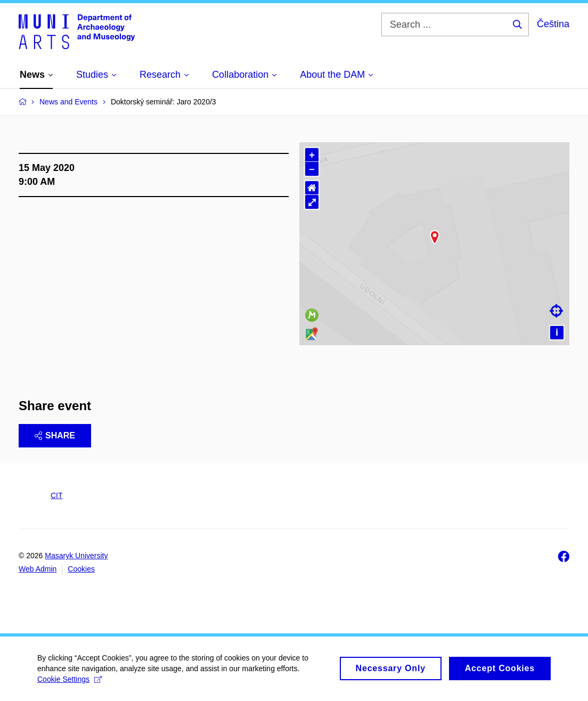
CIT (57, 495)
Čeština (553, 24)
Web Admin (38, 569)
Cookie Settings (70, 679)
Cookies (81, 569)
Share (55, 435)
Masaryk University (76, 556)
